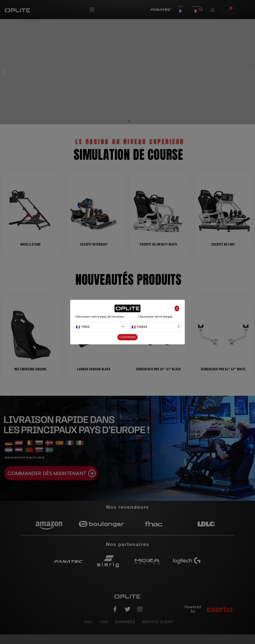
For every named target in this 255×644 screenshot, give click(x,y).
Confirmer (127, 337)
